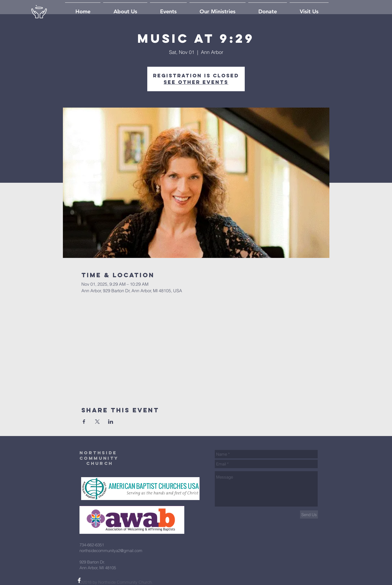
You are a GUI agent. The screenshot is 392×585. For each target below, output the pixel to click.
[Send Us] (309, 514)
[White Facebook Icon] (79, 580)
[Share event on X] (97, 422)
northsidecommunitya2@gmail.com (111, 551)
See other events (196, 82)
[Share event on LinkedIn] (111, 422)
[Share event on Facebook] (84, 422)
